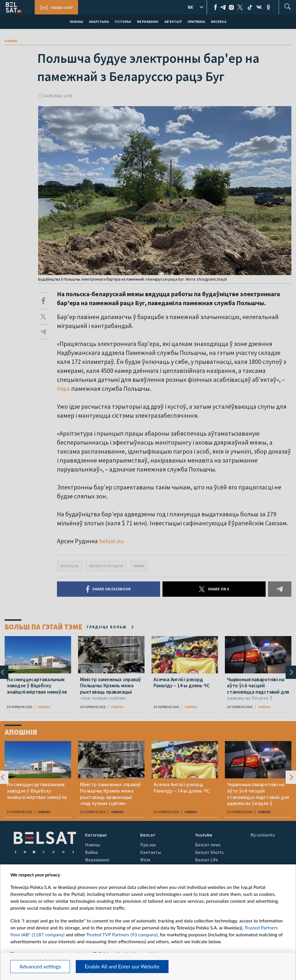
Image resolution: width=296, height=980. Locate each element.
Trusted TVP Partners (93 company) (122, 934)
